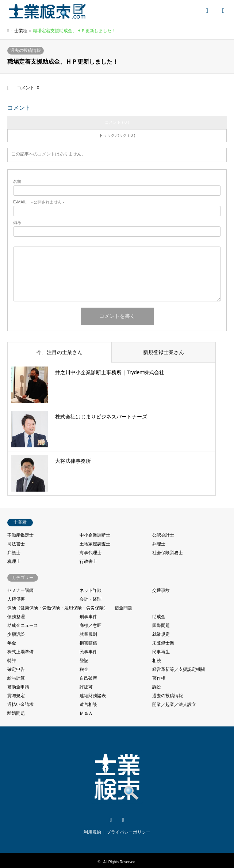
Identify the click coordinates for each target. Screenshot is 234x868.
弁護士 (14, 553)
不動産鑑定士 (20, 535)
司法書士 (16, 544)
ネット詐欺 (91, 590)
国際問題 (161, 625)
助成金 (159, 617)
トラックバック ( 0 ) (117, 135)
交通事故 (161, 590)
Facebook (123, 820)
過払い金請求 (20, 704)
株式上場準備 (20, 652)
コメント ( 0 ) (117, 122)
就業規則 (88, 634)
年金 (12, 643)
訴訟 (157, 687)
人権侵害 (16, 599)
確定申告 (16, 669)
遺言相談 (88, 704)
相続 (157, 661)
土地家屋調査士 (95, 544)
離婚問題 (16, 713)
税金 (84, 669)
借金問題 (123, 608)
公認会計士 (163, 535)
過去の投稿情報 (26, 50)
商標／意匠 (91, 625)
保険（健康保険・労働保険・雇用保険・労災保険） (58, 608)
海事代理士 (91, 553)
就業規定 (161, 634)
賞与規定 (16, 696)
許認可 (86, 687)
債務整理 (16, 617)
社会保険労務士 (168, 553)
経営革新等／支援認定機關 (179, 669)
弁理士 (159, 544)
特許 (12, 661)
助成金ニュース (23, 625)
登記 (84, 661)
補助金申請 (18, 687)
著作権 (159, 678)
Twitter (111, 820)
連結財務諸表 (93, 696)
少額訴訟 (16, 634)
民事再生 (161, 652)
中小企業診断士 (95, 535)
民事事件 (88, 652)
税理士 (14, 561)
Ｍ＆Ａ (86, 713)
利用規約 (92, 832)
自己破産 (88, 678)
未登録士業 (163, 643)
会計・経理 (91, 599)
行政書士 (88, 561)
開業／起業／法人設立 (174, 704)
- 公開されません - (39, 202)
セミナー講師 (20, 590)
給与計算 (16, 678)
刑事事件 (88, 617)
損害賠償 (88, 643)
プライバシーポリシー (128, 832)
